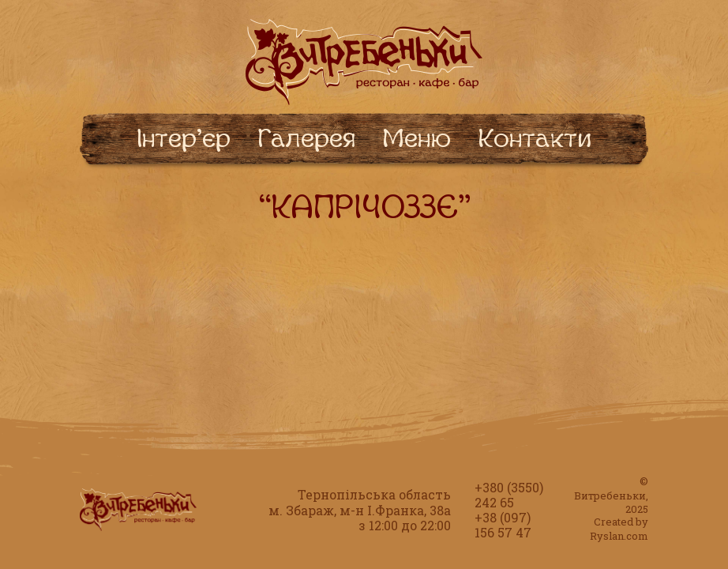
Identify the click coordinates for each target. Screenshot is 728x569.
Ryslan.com (619, 536)
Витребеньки (610, 496)
